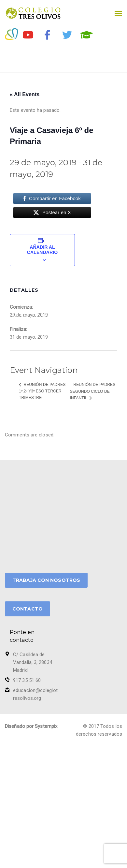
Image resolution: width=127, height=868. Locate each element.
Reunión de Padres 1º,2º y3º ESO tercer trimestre (42, 391)
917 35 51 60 (27, 680)
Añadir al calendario (42, 250)
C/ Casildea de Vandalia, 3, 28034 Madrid (33, 662)
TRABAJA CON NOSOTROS (46, 580)
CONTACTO (28, 609)
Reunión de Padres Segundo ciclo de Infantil (93, 391)
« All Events (25, 94)
